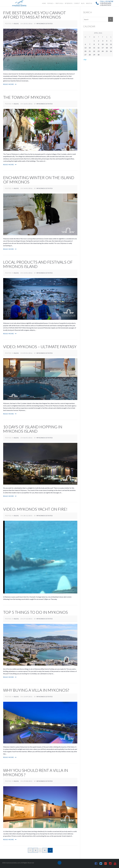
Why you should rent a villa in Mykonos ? (36, 772)
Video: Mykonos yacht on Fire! (35, 509)
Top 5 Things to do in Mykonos (35, 612)
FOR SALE (50, 3)
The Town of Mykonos (27, 97)
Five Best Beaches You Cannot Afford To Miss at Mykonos (34, 15)
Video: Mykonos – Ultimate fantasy (40, 347)
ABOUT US (89, 3)
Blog (17, 24)
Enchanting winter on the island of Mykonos (39, 180)
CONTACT (77, 3)
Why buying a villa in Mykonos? (36, 690)
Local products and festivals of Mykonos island (38, 264)
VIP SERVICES (69, 3)
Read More (10, 84)
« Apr (85, 59)
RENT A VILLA (59, 3)
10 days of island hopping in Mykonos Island (33, 429)
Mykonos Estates (45, 24)
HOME (44, 3)
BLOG (83, 3)
